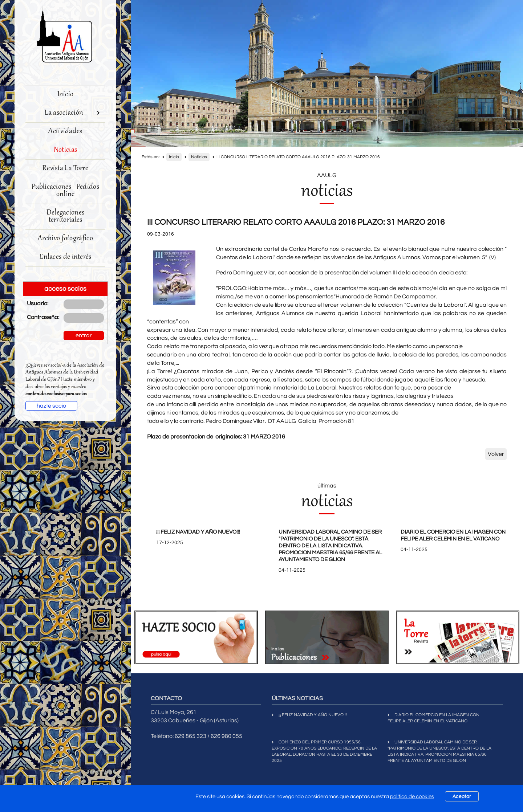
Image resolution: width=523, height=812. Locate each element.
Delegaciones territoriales (66, 217)
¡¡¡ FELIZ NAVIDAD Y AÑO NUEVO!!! (198, 532)
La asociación (72, 113)
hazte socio (51, 406)
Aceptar (462, 796)
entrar (84, 335)
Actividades (65, 132)
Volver (496, 454)
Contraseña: (40, 317)
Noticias (65, 150)
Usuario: (38, 303)
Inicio (66, 95)
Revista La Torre (65, 169)
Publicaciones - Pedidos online (65, 191)
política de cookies (412, 797)
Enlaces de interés (65, 257)
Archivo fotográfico (65, 239)
